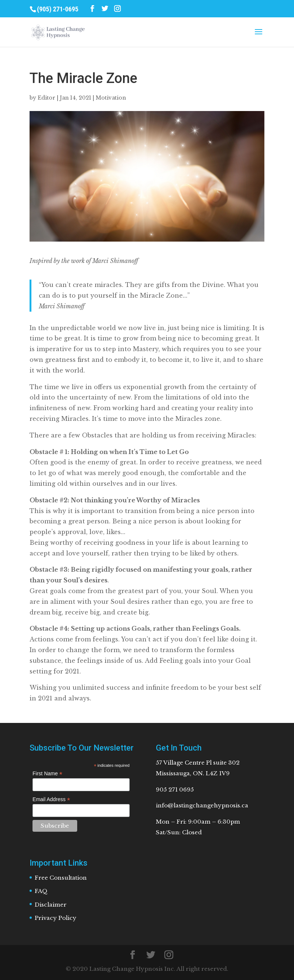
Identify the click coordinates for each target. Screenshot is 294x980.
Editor (47, 98)
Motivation (111, 98)
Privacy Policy (56, 918)
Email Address (51, 799)
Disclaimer (51, 905)
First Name (47, 774)
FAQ (41, 891)
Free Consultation (61, 878)
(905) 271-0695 (58, 9)
